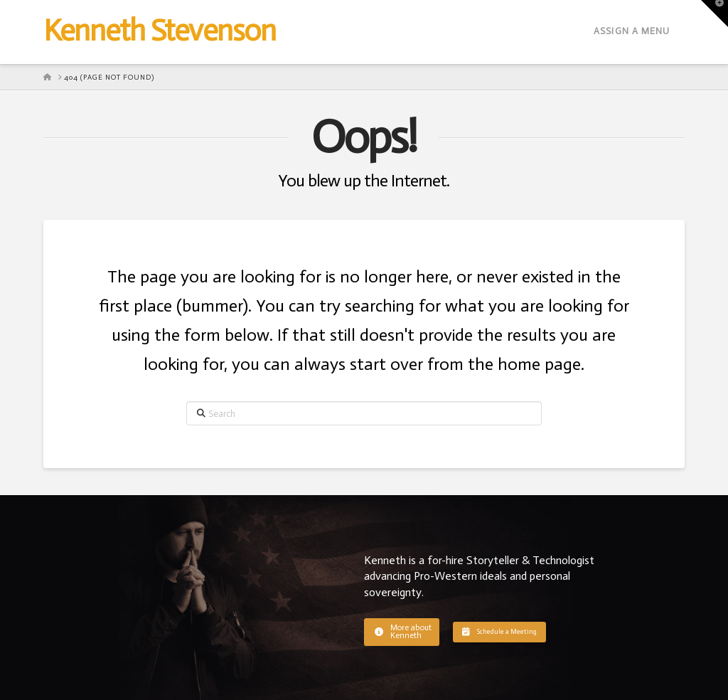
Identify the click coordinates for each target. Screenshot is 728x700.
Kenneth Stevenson (159, 31)
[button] (402, 632)
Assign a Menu (632, 31)
